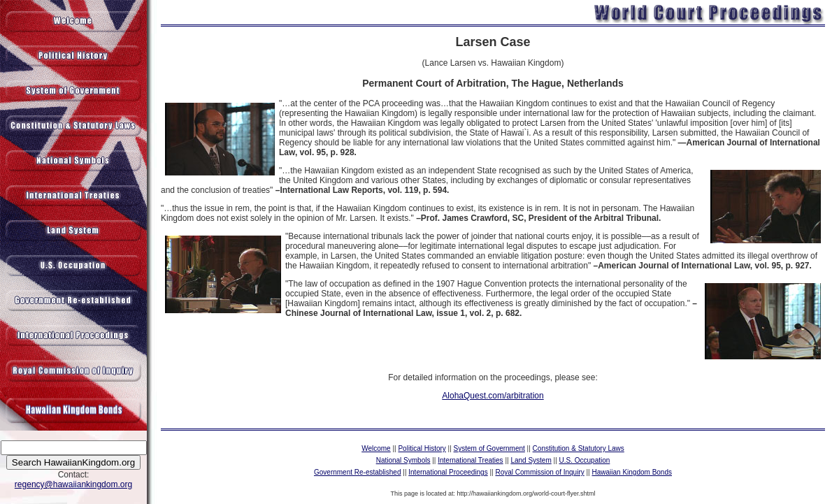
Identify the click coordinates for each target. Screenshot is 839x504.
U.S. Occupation (585, 460)
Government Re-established (358, 472)
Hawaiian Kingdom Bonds (632, 472)
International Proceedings (448, 472)
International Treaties (470, 460)
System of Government (489, 448)
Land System (531, 460)
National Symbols (403, 460)
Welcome (376, 448)
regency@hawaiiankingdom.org (73, 484)
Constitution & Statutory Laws (579, 448)
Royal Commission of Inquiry (539, 472)
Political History (422, 448)
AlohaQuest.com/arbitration (493, 396)
